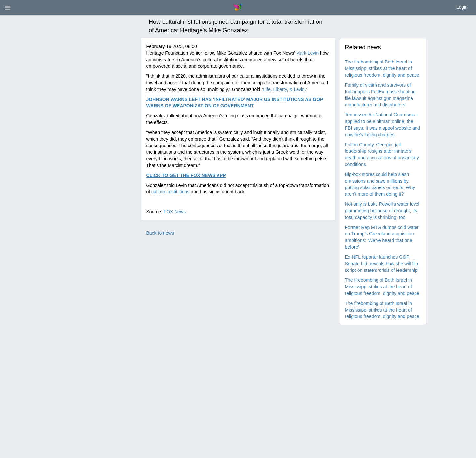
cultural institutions (170, 192)
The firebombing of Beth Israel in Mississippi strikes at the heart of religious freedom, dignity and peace (382, 68)
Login (462, 7)
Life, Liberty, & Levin (284, 89)
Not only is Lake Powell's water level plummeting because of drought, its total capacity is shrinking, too (382, 211)
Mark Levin (307, 53)
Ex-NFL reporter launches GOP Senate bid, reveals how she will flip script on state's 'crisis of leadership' (382, 264)
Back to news (160, 233)
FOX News (175, 212)
